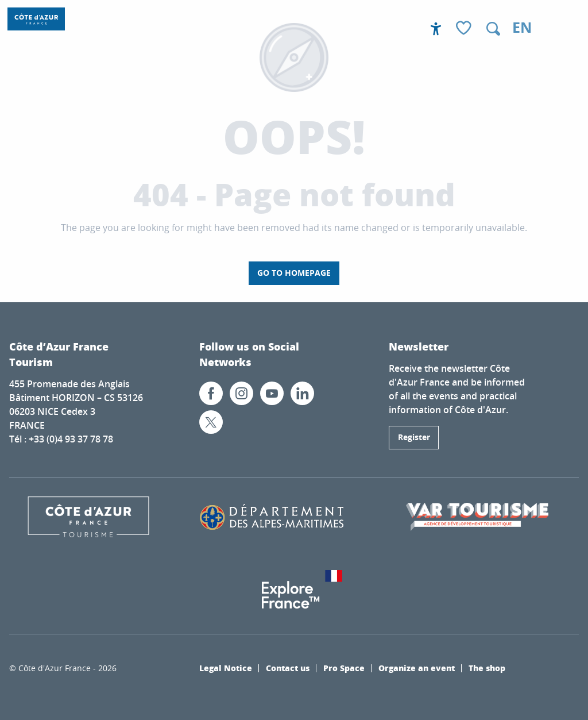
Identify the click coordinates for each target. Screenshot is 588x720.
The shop (487, 668)
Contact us (288, 668)
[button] (493, 29)
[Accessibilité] (436, 29)
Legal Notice (226, 668)
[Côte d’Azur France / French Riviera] (36, 19)
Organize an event (417, 668)
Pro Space (344, 668)
